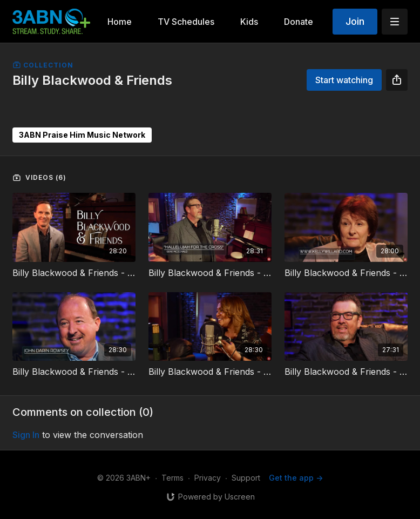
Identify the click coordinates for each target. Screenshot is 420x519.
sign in (26, 435)
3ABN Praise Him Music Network (82, 135)
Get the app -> (296, 478)
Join (355, 21)
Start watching (344, 80)
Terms (172, 478)
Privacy (208, 478)
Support (246, 478)
